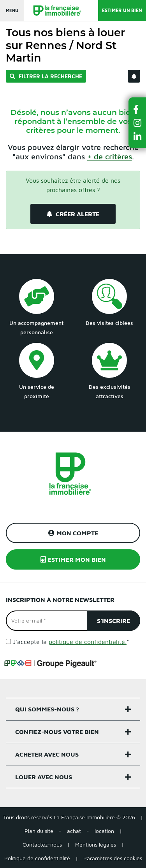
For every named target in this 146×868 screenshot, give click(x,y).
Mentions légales (96, 844)
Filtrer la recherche (46, 76)
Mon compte (73, 533)
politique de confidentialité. (88, 642)
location (104, 831)
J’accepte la (71, 642)
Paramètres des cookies (113, 858)
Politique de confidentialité (37, 858)
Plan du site (39, 831)
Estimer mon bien (73, 559)
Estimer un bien (122, 10)
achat (74, 831)
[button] (137, 109)
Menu (12, 10)
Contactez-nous (42, 844)
